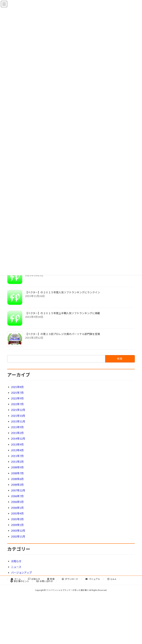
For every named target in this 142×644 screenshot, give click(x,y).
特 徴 (51, 579)
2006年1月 (17, 508)
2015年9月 (17, 427)
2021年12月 (18, 410)
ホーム (16, 579)
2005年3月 (17, 519)
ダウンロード (70, 579)
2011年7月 (17, 456)
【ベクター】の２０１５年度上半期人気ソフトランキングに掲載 (63, 313)
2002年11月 (18, 536)
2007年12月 (18, 490)
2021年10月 (18, 416)
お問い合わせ (45, 581)
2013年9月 (17, 444)
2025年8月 (17, 387)
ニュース (16, 567)
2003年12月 (18, 531)
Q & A (112, 579)
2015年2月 (17, 433)
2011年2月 (17, 462)
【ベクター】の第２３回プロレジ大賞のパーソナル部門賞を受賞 (63, 334)
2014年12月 (18, 439)
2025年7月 (17, 393)
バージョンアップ (21, 573)
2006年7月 (17, 496)
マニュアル (93, 579)
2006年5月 (17, 502)
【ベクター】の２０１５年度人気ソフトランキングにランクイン (63, 292)
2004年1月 (17, 525)
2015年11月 (18, 421)
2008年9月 (17, 467)
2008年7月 (17, 473)
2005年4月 (17, 513)
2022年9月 (17, 398)
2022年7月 (17, 404)
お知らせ (16, 561)
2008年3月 (17, 485)
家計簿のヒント (20, 581)
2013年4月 (17, 450)
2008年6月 (17, 479)
